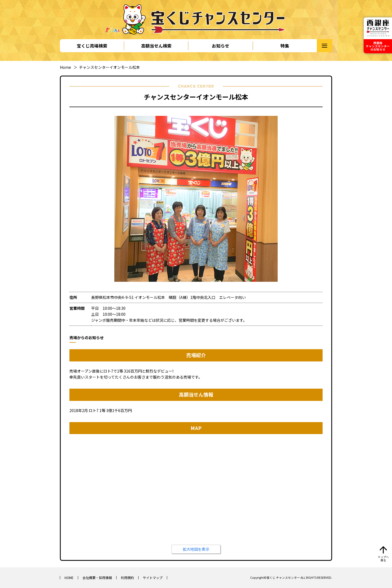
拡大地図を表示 (196, 549)
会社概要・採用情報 (97, 578)
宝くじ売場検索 (92, 46)
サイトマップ (153, 578)
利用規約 (127, 578)
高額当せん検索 (156, 46)
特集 (285, 46)
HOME (69, 578)
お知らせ (220, 46)
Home (65, 67)
